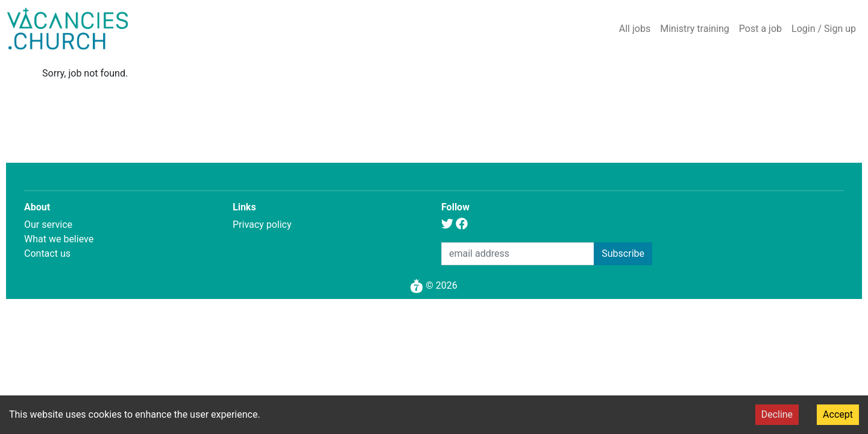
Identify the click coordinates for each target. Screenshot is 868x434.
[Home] (68, 29)
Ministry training (695, 29)
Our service (48, 225)
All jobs (635, 29)
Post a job (760, 29)
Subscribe (623, 253)
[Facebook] (462, 225)
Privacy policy (262, 225)
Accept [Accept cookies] (838, 414)
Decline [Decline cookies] (777, 414)
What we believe (59, 239)
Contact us (47, 253)
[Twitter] (447, 225)
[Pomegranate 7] (417, 285)
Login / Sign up (824, 29)
